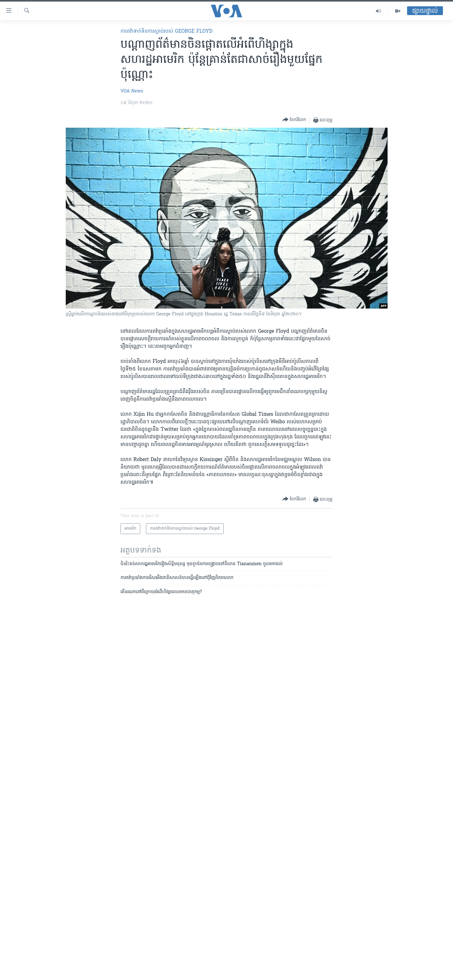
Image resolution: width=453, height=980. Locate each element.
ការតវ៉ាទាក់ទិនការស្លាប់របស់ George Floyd (166, 31)
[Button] (294, 120)
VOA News (132, 91)
